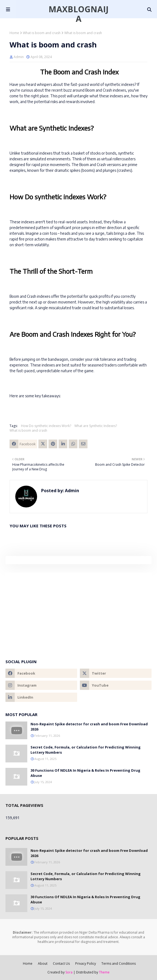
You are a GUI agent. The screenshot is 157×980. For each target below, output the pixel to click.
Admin (19, 57)
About (43, 964)
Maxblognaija (78, 14)
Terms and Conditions (119, 964)
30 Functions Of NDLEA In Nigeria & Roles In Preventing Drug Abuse (85, 773)
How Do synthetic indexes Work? (46, 426)
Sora (69, 972)
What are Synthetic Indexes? (96, 426)
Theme (104, 972)
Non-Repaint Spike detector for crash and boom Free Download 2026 (89, 727)
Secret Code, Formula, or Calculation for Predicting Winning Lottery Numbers (86, 750)
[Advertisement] (78, 611)
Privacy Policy (86, 964)
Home (14, 33)
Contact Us (61, 964)
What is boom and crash (42, 33)
